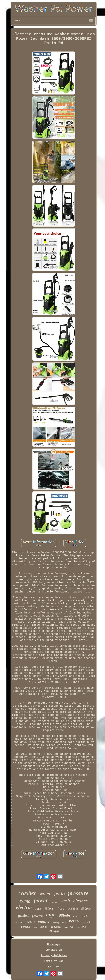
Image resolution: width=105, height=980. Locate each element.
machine (19, 922)
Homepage (54, 944)
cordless (86, 916)
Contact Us (54, 950)
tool (35, 927)
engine (44, 921)
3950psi (54, 931)
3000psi (56, 927)
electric (24, 907)
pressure (78, 893)
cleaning (56, 923)
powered (37, 916)
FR (58, 967)
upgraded (87, 922)
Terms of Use (54, 961)
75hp (38, 909)
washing (73, 909)
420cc (76, 916)
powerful (68, 927)
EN (50, 967)
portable (26, 927)
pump (25, 901)
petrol (74, 921)
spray (54, 902)
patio (60, 894)
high (51, 914)
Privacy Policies (54, 956)
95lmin (64, 915)
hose (61, 908)
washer (28, 893)
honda (44, 927)
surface (81, 926)
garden (23, 915)
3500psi (49, 909)
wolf (64, 923)
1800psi (31, 922)
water (45, 894)
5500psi (86, 909)
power (41, 900)
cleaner (80, 901)
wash (65, 901)
